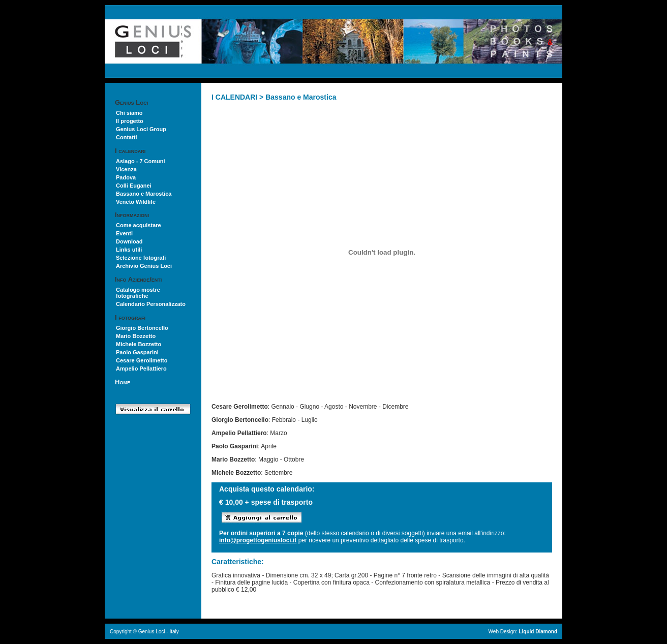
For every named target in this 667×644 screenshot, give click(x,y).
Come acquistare (139, 225)
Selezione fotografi (141, 258)
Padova (126, 177)
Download (129, 241)
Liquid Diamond (538, 632)
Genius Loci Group (141, 129)
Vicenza (126, 169)
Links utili (129, 250)
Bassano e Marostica (144, 194)
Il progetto (130, 121)
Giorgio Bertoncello (142, 328)
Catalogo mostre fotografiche (138, 293)
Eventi (124, 233)
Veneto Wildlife (136, 202)
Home (123, 382)
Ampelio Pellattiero (141, 369)
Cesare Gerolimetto (142, 360)
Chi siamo (129, 113)
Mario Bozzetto (136, 336)
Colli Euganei (134, 186)
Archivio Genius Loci (144, 266)
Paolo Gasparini (137, 352)
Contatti (127, 137)
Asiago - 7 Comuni (141, 161)
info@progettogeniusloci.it (258, 540)
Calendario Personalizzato (151, 304)
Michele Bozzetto (139, 344)
